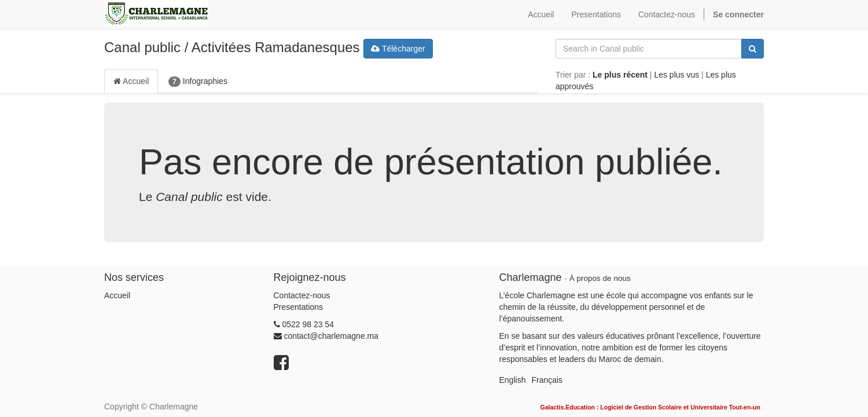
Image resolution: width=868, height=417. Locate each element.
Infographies (198, 82)
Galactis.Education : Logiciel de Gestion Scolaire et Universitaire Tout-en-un (650, 407)
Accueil (131, 81)
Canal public (142, 47)
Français (547, 380)
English (513, 380)
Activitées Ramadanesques (276, 47)
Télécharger (398, 49)
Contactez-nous (302, 295)
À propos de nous (600, 278)
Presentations (299, 307)
